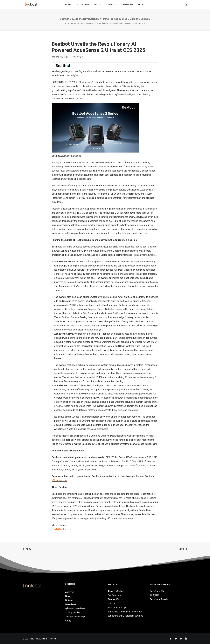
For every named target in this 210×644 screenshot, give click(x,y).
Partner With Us (116, 599)
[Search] (186, 6)
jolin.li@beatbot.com (62, 529)
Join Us (111, 603)
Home (68, 6)
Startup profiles (73, 613)
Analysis (70, 592)
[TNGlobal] (31, 6)
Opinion (69, 600)
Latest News (83, 6)
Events (98, 6)
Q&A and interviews (75, 608)
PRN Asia (75, 23)
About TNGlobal (116, 591)
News (68, 596)
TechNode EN (157, 591)
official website (59, 480)
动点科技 (155, 595)
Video (68, 621)
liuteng (79, 57)
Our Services (114, 595)
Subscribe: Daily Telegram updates (125, 616)
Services (111, 6)
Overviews (71, 604)
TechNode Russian (160, 599)
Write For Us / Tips (117, 608)
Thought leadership (75, 617)
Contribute (127, 6)
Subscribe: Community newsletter (125, 612)
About (141, 6)
